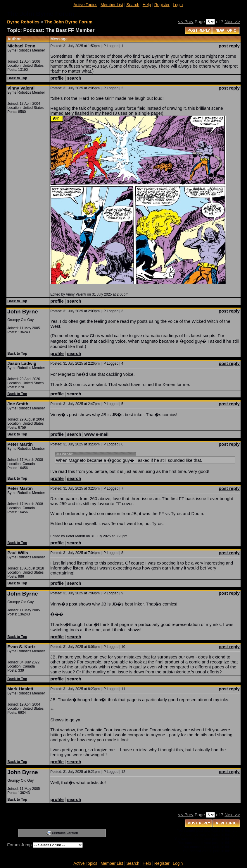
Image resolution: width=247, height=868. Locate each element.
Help (147, 5)
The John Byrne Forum (68, 22)
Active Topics (85, 5)
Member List (112, 5)
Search (133, 5)
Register (162, 5)
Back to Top (17, 78)
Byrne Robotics (23, 22)
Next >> (232, 22)
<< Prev (186, 22)
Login (178, 5)
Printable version (65, 833)
